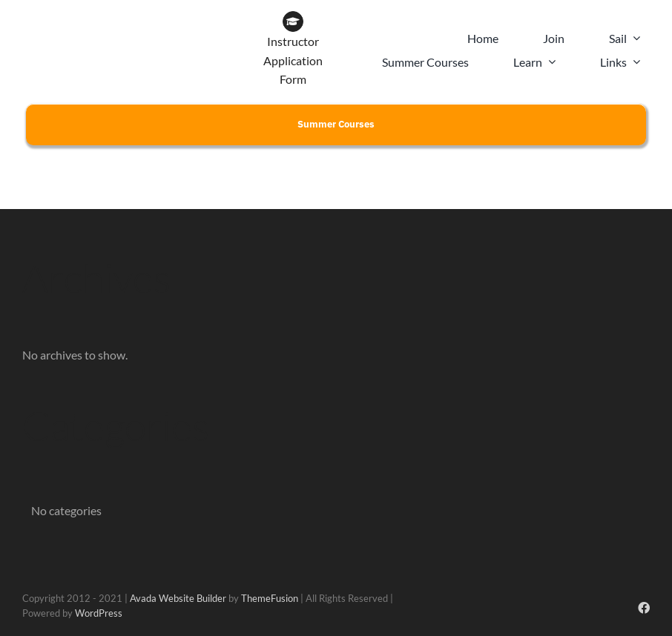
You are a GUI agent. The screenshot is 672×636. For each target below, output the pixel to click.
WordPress (99, 613)
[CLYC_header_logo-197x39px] (75, 17)
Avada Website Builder (178, 598)
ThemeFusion (270, 598)
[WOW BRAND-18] (184, 17)
